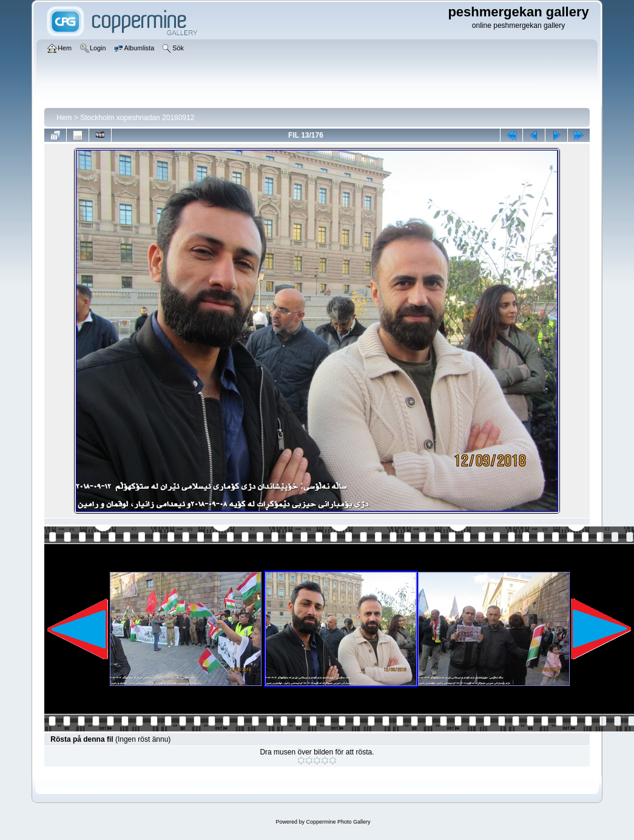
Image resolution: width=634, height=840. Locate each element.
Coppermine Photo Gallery (338, 822)
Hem (64, 118)
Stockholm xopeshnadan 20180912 (137, 118)
